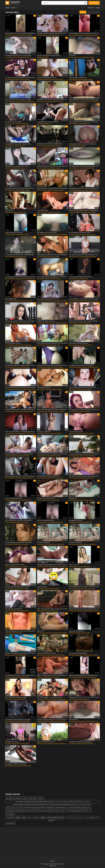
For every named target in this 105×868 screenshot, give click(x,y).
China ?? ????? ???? (74, 565)
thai (25, 212)
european (91, 57)
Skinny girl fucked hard (44, 387)
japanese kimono (88, 500)
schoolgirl (14, 212)
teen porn (52, 866)
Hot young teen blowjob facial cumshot (80, 277)
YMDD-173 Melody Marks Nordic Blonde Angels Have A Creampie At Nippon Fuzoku (52, 675)
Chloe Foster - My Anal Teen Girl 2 (79, 343)
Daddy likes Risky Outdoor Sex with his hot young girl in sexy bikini (21, 410)
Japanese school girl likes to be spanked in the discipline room (21, 653)
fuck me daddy (96, 35)
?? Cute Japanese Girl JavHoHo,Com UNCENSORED (20, 255)
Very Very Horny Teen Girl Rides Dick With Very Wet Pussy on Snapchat (21, 277)
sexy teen (57, 35)
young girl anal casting (12, 742)
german (93, 456)
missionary (55, 212)
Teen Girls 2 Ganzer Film (76, 432)
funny (22, 544)
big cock (24, 57)
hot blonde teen (92, 367)
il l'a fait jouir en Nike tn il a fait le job (16, 764)
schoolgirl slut (9, 210)
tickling (64, 721)
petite (44, 35)
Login (98, 8)
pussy (43, 123)
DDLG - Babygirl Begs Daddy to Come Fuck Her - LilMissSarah (52, 609)
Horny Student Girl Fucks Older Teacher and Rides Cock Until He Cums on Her (84, 321)
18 (59, 212)
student (94, 212)
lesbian (22, 234)
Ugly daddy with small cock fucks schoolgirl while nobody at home (84, 188)
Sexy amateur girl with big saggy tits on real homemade (52, 277)
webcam (54, 433)
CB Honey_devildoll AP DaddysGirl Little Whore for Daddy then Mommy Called (52, 33)
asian (22, 212)
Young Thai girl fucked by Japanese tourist (17, 587)
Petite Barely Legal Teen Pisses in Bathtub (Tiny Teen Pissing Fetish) (84, 609)
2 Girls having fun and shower (14, 232)
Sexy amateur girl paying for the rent (48, 299)
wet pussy (80, 35)
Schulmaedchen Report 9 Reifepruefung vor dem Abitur (84, 454)
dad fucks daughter (21, 101)
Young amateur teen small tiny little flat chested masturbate (21, 33)
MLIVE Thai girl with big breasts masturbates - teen (83, 675)
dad (8, 807)
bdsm (16, 655)
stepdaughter (26, 367)
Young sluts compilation (44, 432)
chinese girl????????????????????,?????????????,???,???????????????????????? (84, 697)
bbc (89, 411)
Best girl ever (73, 498)
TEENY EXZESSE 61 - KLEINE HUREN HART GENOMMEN (52, 188)
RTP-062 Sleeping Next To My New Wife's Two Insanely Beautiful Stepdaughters (21, 365)
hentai (39, 212)
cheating (19, 367)
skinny (27, 123)
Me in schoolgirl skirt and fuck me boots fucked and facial (21, 476)
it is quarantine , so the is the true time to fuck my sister (84, 299)
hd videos (18, 57)
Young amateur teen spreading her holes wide (82, 144)
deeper (26, 522)
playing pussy (94, 655)
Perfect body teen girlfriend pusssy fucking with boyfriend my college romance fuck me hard (84, 210)
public (49, 743)
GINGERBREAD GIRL (11, 299)
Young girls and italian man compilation (80, 742)
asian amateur (79, 500)
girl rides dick (19, 278)
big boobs (77, 301)
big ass (16, 256)
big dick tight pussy (21, 433)
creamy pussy (78, 101)
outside (31, 411)
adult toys (85, 677)
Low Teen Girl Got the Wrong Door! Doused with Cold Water (21, 77)
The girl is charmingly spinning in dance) (48, 55)
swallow (62, 411)
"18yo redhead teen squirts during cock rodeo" (83, 387)
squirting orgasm (22, 766)
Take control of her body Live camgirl (16, 697)
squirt (29, 766)
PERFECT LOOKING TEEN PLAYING (15, 565)
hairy (88, 123)
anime (13, 655)
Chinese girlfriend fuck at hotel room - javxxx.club (83, 122)
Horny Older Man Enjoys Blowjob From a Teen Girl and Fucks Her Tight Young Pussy (52, 343)
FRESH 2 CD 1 (41, 631)
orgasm (74, 57)
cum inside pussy (10, 433)
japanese (58, 146)
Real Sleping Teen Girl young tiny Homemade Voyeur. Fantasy (84, 166)
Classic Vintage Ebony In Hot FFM (46, 653)
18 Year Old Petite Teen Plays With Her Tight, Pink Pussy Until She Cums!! (84, 100)
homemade (29, 35)
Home (7, 8)
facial (86, 278)
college (17, 190)
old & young (12, 57)
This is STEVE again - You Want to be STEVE (49, 697)
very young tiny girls (46, 811)
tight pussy (48, 123)
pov (46, 234)
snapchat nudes (28, 278)
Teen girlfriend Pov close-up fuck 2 (47, 232)
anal (15, 146)
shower (27, 234)
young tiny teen (47, 323)
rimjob (61, 79)
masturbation (87, 35)
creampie (40, 323)
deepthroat (52, 146)
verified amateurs (32, 433)
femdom (57, 79)
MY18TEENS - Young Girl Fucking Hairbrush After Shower (52, 100)
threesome (57, 655)
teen (7, 35)
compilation (56, 411)
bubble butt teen (88, 611)
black (10, 766)
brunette (49, 101)
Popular (83, 12)
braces (92, 478)
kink (53, 35)
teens (64, 811)
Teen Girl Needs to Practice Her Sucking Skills (18, 520)
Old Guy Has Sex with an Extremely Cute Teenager (20, 321)
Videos (14, 8)
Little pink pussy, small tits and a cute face (17, 166)
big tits (52, 677)
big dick (21, 522)
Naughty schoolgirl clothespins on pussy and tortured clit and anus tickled (52, 720)
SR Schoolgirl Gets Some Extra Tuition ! (80, 232)
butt (44, 57)
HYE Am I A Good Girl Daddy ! (13, 122)
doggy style (50, 655)
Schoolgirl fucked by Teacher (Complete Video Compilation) (21, 188)
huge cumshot (55, 743)
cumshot (92, 234)
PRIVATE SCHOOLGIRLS (44, 542)
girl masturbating (81, 146)
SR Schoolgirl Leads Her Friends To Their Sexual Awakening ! (84, 587)
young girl (46, 146)
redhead (23, 611)
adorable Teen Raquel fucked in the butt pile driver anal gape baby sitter (84, 476)
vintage (93, 588)
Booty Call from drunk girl (76, 631)
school (97, 301)
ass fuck (49, 35)
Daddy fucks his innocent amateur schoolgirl (18, 100)
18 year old (17, 35)
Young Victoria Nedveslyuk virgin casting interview (83, 255)
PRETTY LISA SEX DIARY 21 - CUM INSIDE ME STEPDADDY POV (21, 432)
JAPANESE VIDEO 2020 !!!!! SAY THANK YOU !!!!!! (50, 144)
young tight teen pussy (76, 520)
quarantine (84, 301)
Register (91, 8)
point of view (78, 721)
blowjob (29, 57)
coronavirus (91, 301)
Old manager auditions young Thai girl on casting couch (52, 255)
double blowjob (62, 699)
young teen (11, 823)
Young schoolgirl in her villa (13, 343)
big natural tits (51, 234)
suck (85, 323)
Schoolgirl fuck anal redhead (13, 609)
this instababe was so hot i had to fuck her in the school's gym (21, 675)
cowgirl (39, 123)
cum (49, 677)
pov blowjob (84, 367)
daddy (25, 798)
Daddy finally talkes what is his (46, 321)
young (9, 798)
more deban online (43, 210)
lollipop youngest (75, 811)
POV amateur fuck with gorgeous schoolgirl (18, 720)
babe (27, 611)
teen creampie (56, 323)
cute (26, 168)
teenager (40, 35)
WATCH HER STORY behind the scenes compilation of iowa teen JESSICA (52, 410)
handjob (17, 522)
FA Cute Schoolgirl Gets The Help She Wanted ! (19, 542)
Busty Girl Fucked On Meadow (46, 742)
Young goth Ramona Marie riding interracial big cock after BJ (84, 410)
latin (24, 699)
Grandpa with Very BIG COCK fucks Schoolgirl (18, 55)
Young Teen (72, 55)
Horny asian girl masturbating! (78, 653)
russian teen (52, 721)
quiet (52, 79)
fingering (74, 35)
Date (89, 12)
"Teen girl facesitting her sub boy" (47, 77)
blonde (23, 123)
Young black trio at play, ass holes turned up (18, 144)
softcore (90, 79)
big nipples (33, 389)
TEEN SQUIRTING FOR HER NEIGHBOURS (48, 476)
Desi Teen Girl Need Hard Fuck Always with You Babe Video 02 (21, 387)
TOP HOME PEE (73, 720)
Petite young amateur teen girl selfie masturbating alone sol (21, 631)
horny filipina (85, 655)
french (85, 79)
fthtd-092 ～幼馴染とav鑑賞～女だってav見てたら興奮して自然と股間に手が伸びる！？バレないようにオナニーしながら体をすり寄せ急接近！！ (53, 818)
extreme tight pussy (95, 101)
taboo (54, 611)
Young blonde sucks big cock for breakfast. (81, 365)
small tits (11, 35)
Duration (96, 12)
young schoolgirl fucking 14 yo (79, 807)
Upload (94, 3)
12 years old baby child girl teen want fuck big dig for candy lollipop (42, 807)
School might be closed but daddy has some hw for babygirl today (84, 33)
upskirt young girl (42, 587)
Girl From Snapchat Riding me (14, 498)
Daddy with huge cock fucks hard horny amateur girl (52, 166)
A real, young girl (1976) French (78, 77)
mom (13, 807)
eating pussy (47, 79)
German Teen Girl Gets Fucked (46, 498)
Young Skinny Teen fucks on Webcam (48, 122)
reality (58, 345)
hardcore (61, 190)
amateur (23, 35)
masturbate (14, 168)
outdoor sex (63, 743)
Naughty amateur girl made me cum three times (19, 454)
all (90, 811)
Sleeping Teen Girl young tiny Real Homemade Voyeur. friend (52, 365)
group (87, 699)
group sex (87, 588)
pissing (96, 611)
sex (17, 500)
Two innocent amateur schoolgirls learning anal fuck (52, 454)
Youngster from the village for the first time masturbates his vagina (52, 565)
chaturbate (54, 699)
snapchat (21, 500)
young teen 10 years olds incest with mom (21, 811)
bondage (59, 721)
